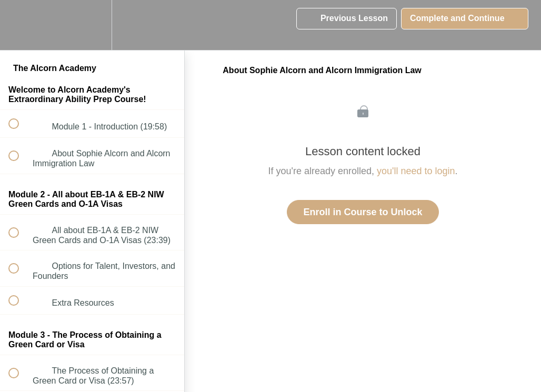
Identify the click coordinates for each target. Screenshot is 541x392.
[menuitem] (92, 25)
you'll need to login (416, 171)
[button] (19, 25)
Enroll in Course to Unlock (363, 212)
